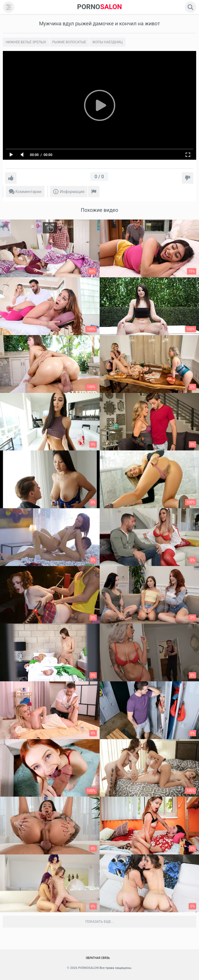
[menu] (9, 7)
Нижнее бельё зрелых (26, 42)
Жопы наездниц (107, 42)
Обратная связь (98, 958)
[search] (190, 7)
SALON (100, 7)
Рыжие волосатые (69, 42)
